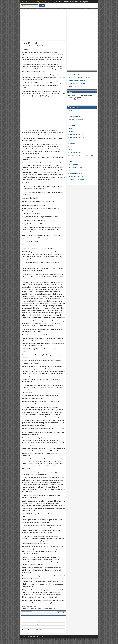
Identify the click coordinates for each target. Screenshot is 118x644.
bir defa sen (72, 114)
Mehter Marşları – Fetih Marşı (77, 83)
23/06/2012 (32, 46)
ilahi (70, 170)
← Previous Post (27, 613)
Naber (70, 140)
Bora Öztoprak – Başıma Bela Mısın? (79, 78)
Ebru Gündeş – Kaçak (28, 627)
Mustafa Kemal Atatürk (49, 608)
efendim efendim (73, 143)
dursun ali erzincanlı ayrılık (76, 152)
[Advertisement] (44, 25)
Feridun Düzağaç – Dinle (75, 86)
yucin (25, 46)
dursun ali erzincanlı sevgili (76, 138)
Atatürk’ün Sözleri (31, 43)
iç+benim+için (72, 182)
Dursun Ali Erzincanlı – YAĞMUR (31, 630)
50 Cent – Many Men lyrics (76, 74)
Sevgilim (71, 129)
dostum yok (72, 126)
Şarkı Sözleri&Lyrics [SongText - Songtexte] (37, 2)
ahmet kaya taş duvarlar (75, 173)
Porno (70, 111)
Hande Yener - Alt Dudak (75, 167)
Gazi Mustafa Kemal (36, 608)
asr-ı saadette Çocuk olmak (76, 176)
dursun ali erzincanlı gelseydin (77, 134)
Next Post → (62, 613)
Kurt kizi (71, 149)
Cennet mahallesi (73, 164)
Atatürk (27, 608)
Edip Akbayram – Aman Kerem (77, 80)
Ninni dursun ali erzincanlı (76, 120)
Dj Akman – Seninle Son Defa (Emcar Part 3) (35, 621)
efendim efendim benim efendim (77, 179)
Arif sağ (71, 132)
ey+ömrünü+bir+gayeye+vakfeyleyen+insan (81, 155)
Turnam (71, 161)
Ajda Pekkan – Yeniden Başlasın (31, 624)
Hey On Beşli (26, 618)
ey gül (70, 146)
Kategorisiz (41, 46)
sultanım (71, 158)
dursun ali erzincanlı (74, 117)
